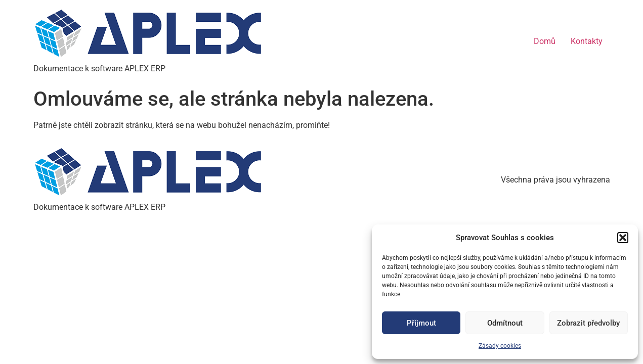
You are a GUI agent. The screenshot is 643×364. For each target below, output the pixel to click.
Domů (545, 41)
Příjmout (421, 323)
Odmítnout (505, 323)
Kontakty (587, 41)
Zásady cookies (500, 346)
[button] (623, 238)
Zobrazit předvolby (588, 323)
